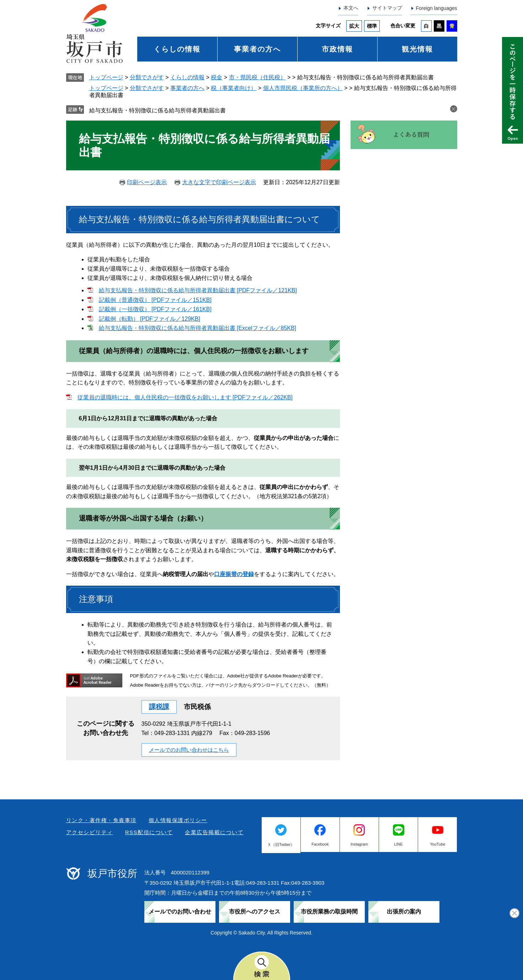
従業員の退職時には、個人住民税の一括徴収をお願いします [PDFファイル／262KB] (185, 397)
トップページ (106, 77)
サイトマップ (387, 8)
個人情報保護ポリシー (178, 820)
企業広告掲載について (214, 832)
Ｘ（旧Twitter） (281, 845)
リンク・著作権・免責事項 (101, 820)
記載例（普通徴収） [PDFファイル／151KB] (155, 300)
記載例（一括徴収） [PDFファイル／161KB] (155, 309)
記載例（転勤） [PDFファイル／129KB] (150, 319)
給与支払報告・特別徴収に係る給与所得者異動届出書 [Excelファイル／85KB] (198, 328)
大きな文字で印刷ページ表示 (219, 182)
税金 (217, 77)
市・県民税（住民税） (257, 77)
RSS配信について (149, 832)
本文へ (351, 8)
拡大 (354, 26)
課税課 (159, 707)
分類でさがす (147, 77)
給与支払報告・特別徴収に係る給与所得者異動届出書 (158, 110)
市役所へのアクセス (255, 912)
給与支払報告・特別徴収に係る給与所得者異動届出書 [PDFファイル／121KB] (198, 290)
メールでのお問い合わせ (180, 912)
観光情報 (417, 49)
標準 (372, 26)
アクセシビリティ (90, 832)
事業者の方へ (257, 49)
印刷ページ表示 (147, 182)
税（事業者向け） (234, 88)
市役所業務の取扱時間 (329, 912)
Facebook (320, 844)
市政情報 (337, 49)
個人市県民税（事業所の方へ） (303, 88)
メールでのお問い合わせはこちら (189, 750)
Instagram (359, 844)
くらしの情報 (177, 49)
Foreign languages (437, 8)
